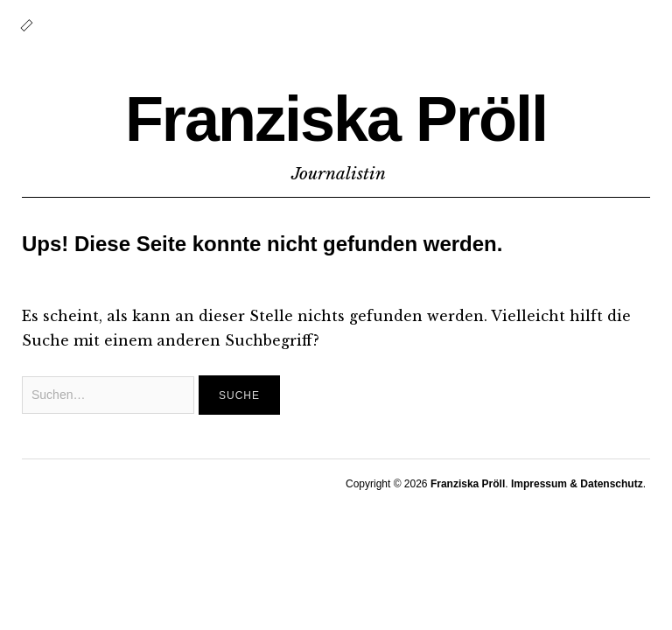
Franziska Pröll (336, 119)
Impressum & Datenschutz (577, 484)
